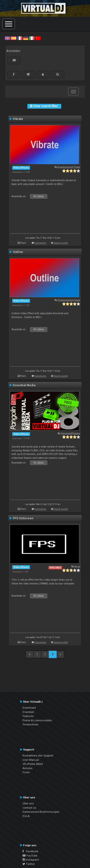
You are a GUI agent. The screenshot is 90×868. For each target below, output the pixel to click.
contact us (29, 808)
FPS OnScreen (23, 518)
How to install (61, 243)
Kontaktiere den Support (38, 756)
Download (29, 708)
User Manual (31, 760)
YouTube (30, 856)
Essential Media (24, 385)
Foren (26, 772)
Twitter (29, 864)
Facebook (30, 851)
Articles (27, 768)
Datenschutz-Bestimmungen (41, 812)
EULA (26, 816)
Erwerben (28, 712)
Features (28, 716)
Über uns (28, 803)
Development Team (69, 167)
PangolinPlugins (70, 433)
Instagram (31, 860)
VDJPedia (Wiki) (33, 764)
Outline (18, 252)
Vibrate (18, 119)
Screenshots (30, 724)
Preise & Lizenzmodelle (37, 720)
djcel (77, 566)
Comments (40, 243)
